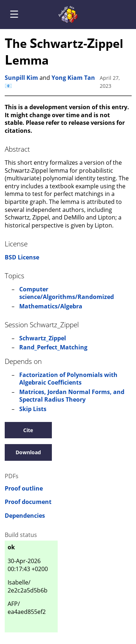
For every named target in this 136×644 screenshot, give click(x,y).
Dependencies (25, 516)
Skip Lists (33, 409)
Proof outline (24, 489)
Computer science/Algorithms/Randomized (67, 293)
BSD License (22, 257)
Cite (28, 430)
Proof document (28, 502)
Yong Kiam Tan (73, 78)
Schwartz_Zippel (43, 338)
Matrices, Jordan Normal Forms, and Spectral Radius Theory (72, 396)
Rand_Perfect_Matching (53, 347)
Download (28, 452)
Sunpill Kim (21, 78)
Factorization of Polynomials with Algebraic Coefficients (68, 379)
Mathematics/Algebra (51, 306)
